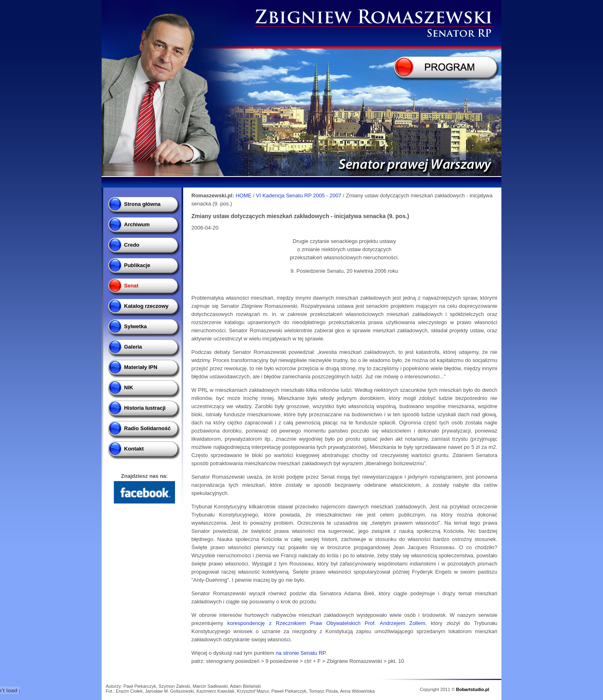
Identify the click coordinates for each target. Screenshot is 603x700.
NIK (129, 388)
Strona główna (142, 204)
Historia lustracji (145, 408)
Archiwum (137, 224)
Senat (131, 286)
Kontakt (134, 449)
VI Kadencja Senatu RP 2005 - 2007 (299, 195)
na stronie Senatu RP (301, 653)
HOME (243, 195)
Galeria (133, 347)
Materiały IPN (141, 367)
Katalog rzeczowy (146, 306)
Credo (132, 245)
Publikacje (137, 265)
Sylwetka (135, 326)
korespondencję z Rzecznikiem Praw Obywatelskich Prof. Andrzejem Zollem (326, 623)
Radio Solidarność (147, 428)
